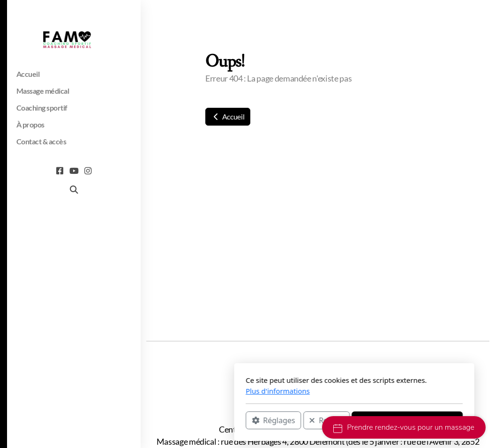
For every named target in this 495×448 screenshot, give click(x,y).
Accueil (228, 116)
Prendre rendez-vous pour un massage (404, 428)
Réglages (167, 420)
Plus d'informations (171, 391)
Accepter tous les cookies (301, 420)
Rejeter (220, 420)
